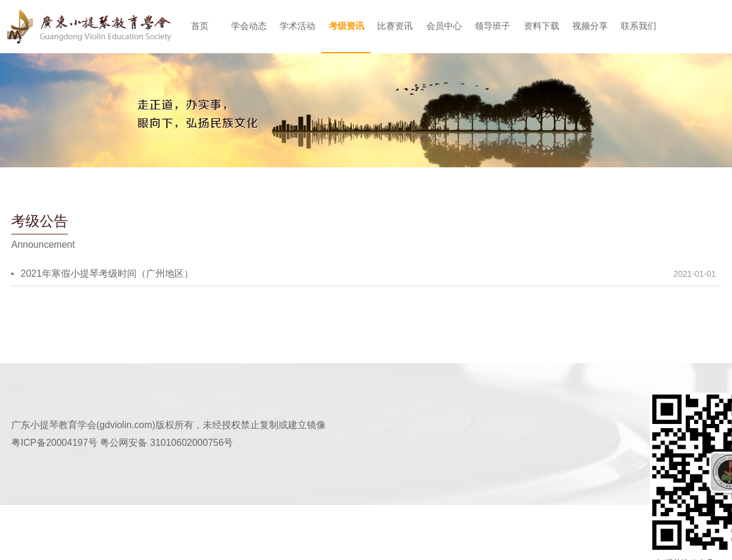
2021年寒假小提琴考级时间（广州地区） (107, 273)
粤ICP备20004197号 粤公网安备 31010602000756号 (122, 443)
